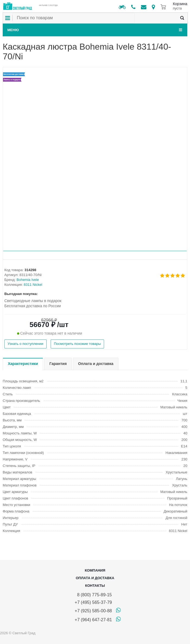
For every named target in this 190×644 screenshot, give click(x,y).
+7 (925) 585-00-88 (93, 611)
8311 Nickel (33, 285)
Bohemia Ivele (28, 280)
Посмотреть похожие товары (77, 344)
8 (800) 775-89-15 (93, 595)
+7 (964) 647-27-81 (93, 620)
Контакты (95, 586)
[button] (95, 251)
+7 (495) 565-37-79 (93, 602)
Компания (95, 570)
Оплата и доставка (95, 578)
